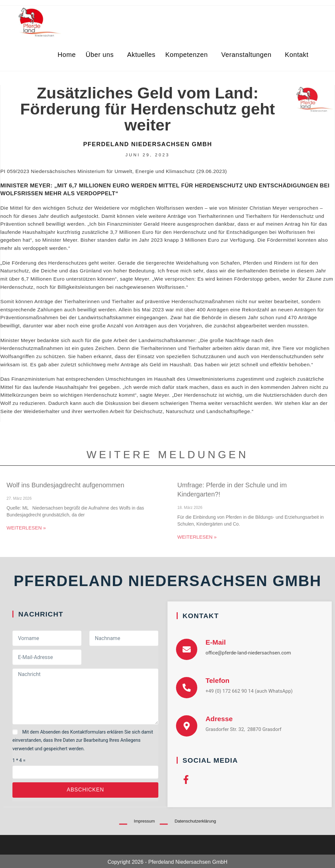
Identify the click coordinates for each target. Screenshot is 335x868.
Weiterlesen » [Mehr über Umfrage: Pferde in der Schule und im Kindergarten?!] (197, 537)
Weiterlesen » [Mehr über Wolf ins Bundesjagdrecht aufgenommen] (26, 528)
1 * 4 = (19, 760)
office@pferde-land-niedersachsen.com (248, 653)
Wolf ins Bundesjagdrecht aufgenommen (65, 485)
